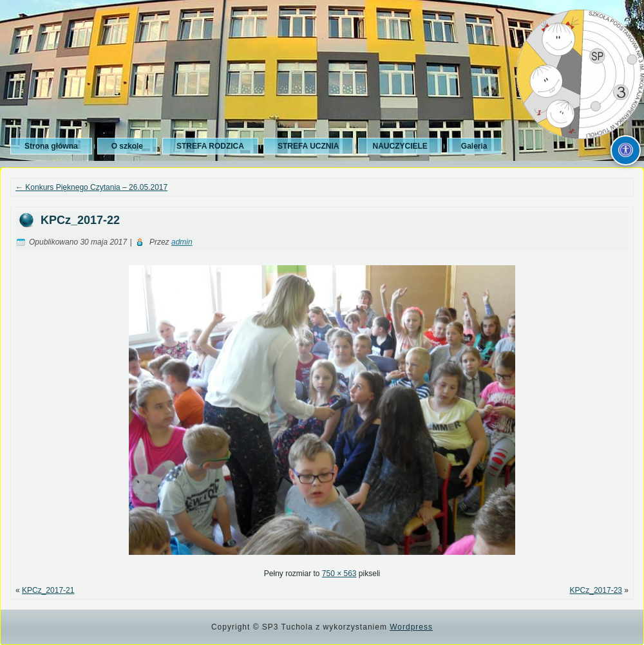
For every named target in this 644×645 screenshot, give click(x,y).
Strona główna (51, 146)
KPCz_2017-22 (80, 220)
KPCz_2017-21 (48, 590)
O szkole (127, 146)
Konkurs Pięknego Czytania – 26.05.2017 (91, 187)
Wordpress (411, 627)
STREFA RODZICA (210, 146)
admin (182, 242)
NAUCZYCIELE (400, 146)
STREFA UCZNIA (308, 146)
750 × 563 (339, 574)
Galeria (474, 146)
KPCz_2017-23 (596, 590)
